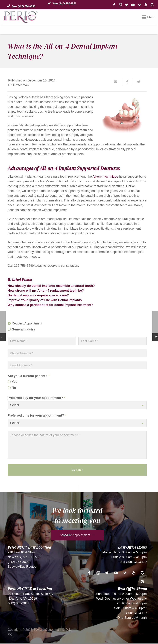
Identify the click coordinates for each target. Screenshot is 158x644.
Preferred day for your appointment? (36, 398)
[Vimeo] (139, 5)
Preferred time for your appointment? (37, 415)
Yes (15, 382)
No (14, 388)
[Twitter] (127, 5)
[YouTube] (133, 5)
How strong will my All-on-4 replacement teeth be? (46, 291)
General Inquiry (24, 329)
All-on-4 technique (105, 177)
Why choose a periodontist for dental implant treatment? (50, 305)
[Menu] (148, 17)
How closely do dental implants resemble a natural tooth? (51, 286)
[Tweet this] (137, 82)
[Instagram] (120, 5)
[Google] (152, 5)
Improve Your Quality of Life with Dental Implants (45, 300)
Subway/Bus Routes (22, 567)
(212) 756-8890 (18, 562)
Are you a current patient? (29, 376)
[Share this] (127, 82)
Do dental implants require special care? (38, 295)
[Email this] (117, 82)
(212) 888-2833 (18, 603)
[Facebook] (114, 5)
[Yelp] (146, 5)
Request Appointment (27, 323)
